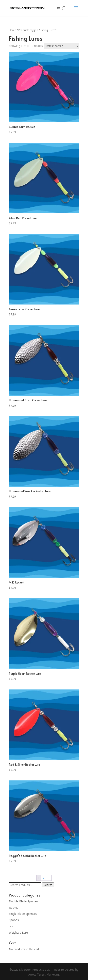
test (11, 926)
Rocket (13, 908)
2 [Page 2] (43, 878)
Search (48, 885)
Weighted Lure (18, 932)
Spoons (14, 920)
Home (13, 30)
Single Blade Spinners (23, 914)
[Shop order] (61, 46)
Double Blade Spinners (24, 901)
